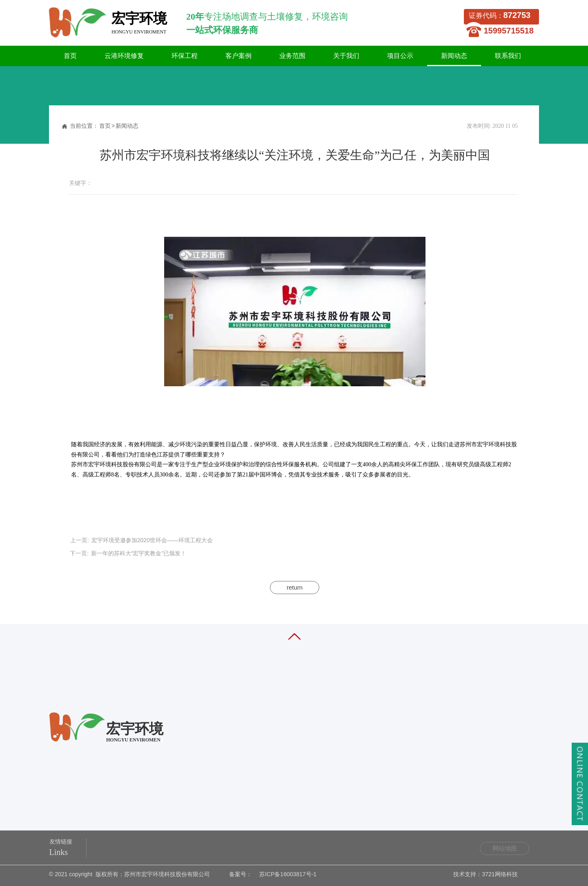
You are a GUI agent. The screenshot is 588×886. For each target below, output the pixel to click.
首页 (105, 126)
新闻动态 (127, 126)
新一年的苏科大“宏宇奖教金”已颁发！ (139, 553)
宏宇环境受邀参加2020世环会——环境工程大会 (152, 540)
